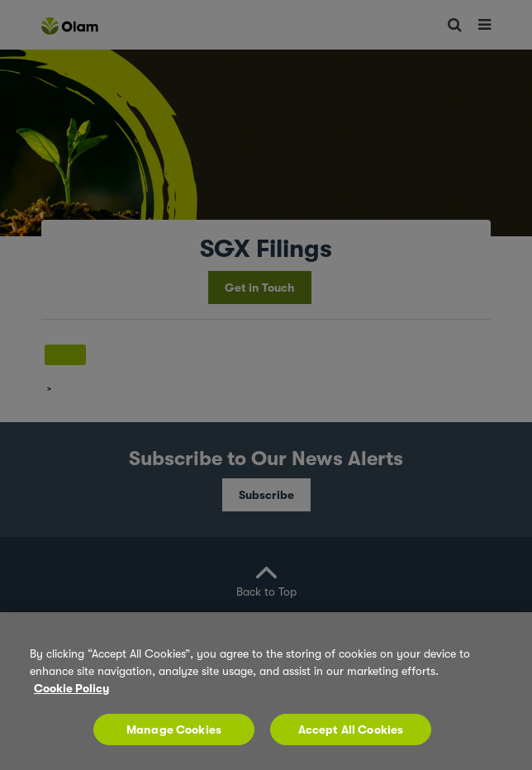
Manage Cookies (174, 730)
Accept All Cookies (351, 730)
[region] (266, 691)
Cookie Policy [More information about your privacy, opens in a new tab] (71, 688)
